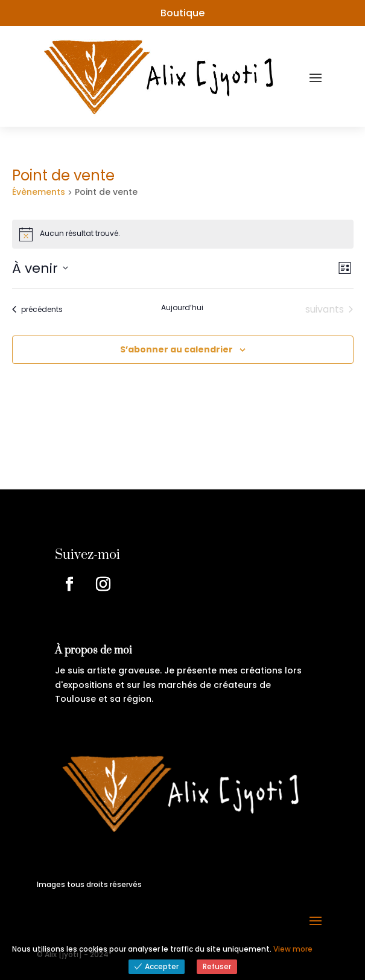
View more (293, 949)
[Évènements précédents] (37, 310)
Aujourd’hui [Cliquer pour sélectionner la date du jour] (182, 308)
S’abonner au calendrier (176, 349)
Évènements (39, 192)
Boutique (182, 13)
